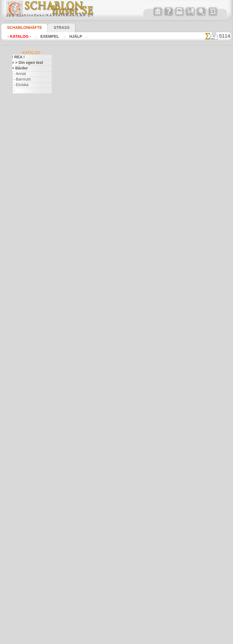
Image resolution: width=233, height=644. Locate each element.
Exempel (45, 36)
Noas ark (23, 263)
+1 (137, 334)
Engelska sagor (27, 218)
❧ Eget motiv (22, 624)
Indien (17, 391)
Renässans (20, 485)
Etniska (22, 85)
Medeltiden (21, 452)
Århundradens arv (26, 168)
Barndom (19, 196)
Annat (21, 74)
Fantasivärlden (23, 318)
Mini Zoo (23, 246)
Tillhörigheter (22, 530)
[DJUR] (22, 596)
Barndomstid (26, 213)
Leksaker (23, 235)
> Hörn (17, 124)
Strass (53, 28)
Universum (20, 546)
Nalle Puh (23, 257)
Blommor (19, 279)
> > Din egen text (24, 63)
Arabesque (20, 163)
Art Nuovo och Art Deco (30, 179)
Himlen (17, 380)
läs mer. (152, 640)
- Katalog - (18, 36)
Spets (16, 524)
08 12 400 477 (127, 414)
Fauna (21, 91)
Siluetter (18, 507)
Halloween (24, 330)
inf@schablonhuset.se (130, 424)
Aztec (16, 185)
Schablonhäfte (21, 28)
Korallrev (19, 424)
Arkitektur (20, 174)
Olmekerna (20, 468)
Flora (20, 96)
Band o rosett (23, 191)
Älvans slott (25, 207)
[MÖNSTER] (25, 613)
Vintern (18, 568)
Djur (15, 296)
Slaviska (18, 513)
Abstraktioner (23, 152)
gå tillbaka (117, 334)
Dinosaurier (21, 285)
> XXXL (17, 146)
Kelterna (18, 407)
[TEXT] (21, 618)
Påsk (19, 341)
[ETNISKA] (24, 602)
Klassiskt (19, 413)
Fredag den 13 (23, 352)
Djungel (18, 291)
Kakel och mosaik (25, 402)
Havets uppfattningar (28, 374)
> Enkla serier (22, 118)
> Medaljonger (23, 129)
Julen (20, 335)
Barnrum (23, 79)
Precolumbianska (25, 480)
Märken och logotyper (29, 441)
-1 (96, 334)
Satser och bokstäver (28, 502)
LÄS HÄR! (122, 189)
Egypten (18, 313)
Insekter (18, 396)
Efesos (17, 307)
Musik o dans (22, 463)
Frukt (16, 357)
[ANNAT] (23, 580)
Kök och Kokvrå (24, 418)
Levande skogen (28, 241)
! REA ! (17, 57)
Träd (15, 535)
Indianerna (24, 229)
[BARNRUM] (26, 591)
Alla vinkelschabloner (116, 346)
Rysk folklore (22, 496)
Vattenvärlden (23, 557)
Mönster (23, 113)
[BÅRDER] (24, 585)
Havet (20, 102)
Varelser (18, 552)
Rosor (17, 491)
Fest (15, 324)
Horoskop (19, 385)
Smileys (18, 518)
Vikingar (18, 563)
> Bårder (18, 68)
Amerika (18, 157)
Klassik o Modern (29, 107)
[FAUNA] (23, 607)
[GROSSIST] (21, 574)
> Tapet (17, 141)
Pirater (21, 268)
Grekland (19, 363)
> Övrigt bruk (84, 189)
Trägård (18, 541)
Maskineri (20, 446)
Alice (19, 202)
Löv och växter (23, 435)
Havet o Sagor (27, 224)
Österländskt (22, 474)
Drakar (17, 302)
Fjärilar (18, 346)
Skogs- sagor (26, 274)
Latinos (18, 430)
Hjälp (68, 36)
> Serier (18, 135)
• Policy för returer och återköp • (118, 480)
